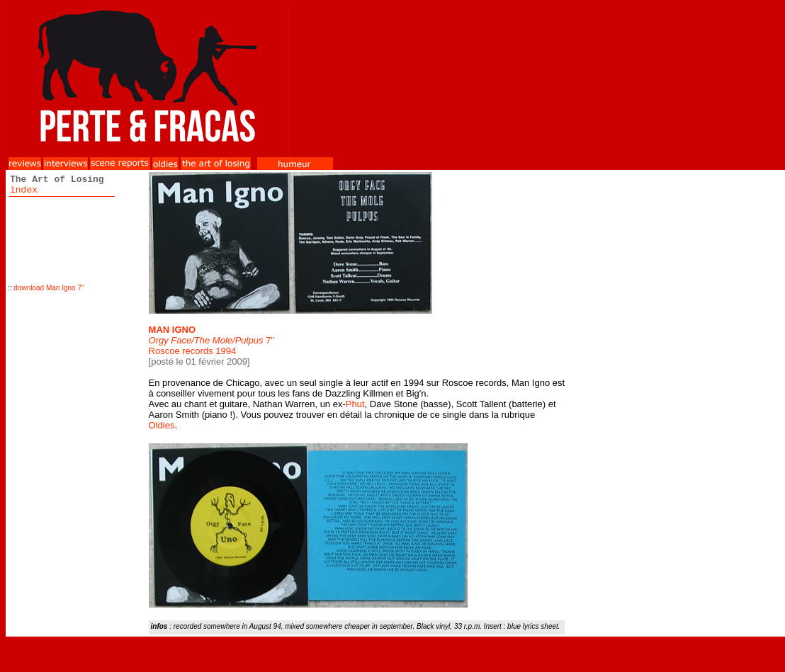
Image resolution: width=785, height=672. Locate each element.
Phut (355, 404)
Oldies (162, 425)
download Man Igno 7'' (49, 288)
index (24, 190)
